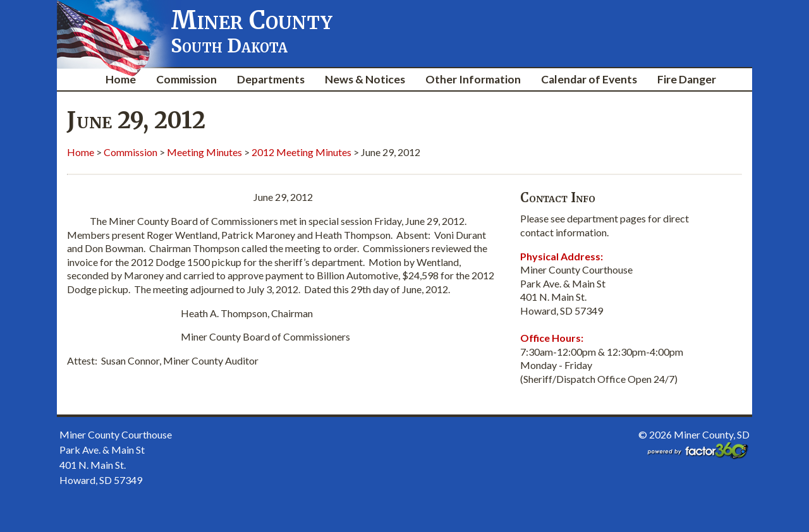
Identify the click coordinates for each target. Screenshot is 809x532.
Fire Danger (687, 79)
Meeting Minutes (204, 152)
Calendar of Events (589, 79)
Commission (186, 79)
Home (121, 79)
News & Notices (365, 79)
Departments (271, 79)
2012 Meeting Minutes (301, 152)
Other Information (473, 79)
